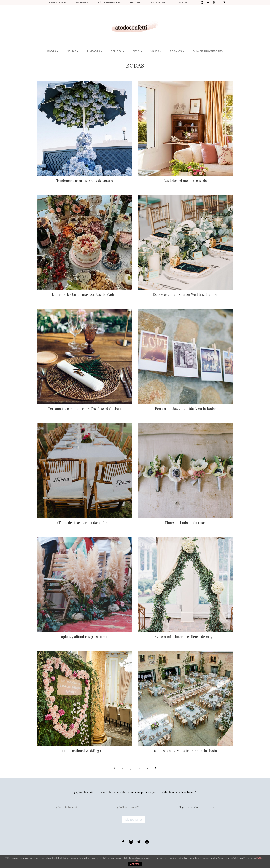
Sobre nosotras (57, 3)
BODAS (53, 51)
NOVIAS (73, 51)
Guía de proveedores (109, 3)
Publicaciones (159, 3)
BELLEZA (117, 51)
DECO (137, 51)
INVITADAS (95, 51)
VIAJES (156, 51)
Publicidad (136, 3)
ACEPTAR (135, 864)
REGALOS (177, 51)
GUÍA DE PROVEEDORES (208, 51)
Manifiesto (82, 3)
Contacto (182, 3)
